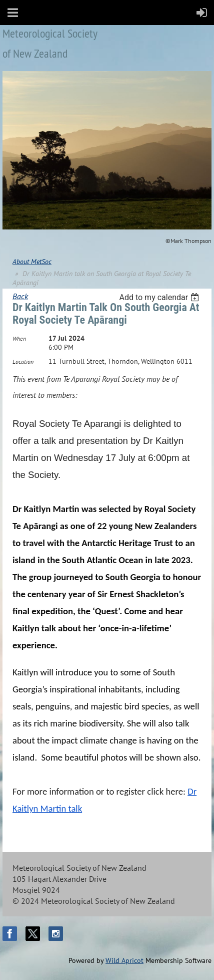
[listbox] (160, 297)
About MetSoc (32, 262)
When (19, 338)
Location (23, 361)
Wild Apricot (124, 960)
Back (20, 296)
